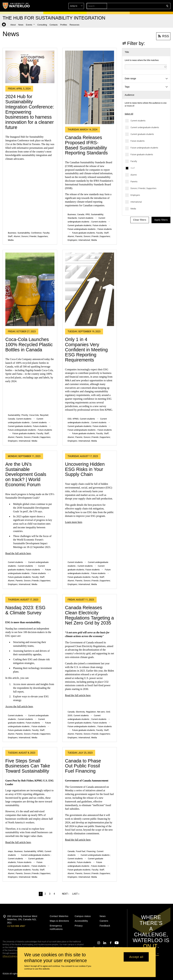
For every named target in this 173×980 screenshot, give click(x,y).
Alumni (134, 175)
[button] (144, 6)
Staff (133, 168)
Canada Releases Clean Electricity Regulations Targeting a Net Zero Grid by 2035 (89, 615)
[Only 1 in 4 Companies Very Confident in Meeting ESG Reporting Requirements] (90, 289)
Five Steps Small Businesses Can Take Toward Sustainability (28, 766)
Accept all (136, 957)
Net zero (101, 712)
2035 (70, 715)
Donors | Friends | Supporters (143, 188)
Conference (36, 233)
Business (12, 233)
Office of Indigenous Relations (15, 956)
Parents (134, 182)
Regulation (91, 712)
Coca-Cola (34, 415)
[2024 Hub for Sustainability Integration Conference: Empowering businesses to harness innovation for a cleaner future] (30, 67)
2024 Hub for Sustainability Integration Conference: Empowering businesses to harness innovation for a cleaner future (30, 112)
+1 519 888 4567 (16, 926)
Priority (25, 415)
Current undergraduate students (145, 127)
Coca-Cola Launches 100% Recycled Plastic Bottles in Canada (29, 344)
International (136, 202)
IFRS (88, 214)
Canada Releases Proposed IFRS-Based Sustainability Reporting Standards (86, 145)
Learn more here (74, 522)
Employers (135, 195)
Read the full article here (18, 553)
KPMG (76, 419)
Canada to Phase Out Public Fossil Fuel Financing (83, 766)
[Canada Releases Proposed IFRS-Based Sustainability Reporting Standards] (90, 87)
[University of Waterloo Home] (16, 6)
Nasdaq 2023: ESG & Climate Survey (25, 610)
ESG (70, 419)
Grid (108, 712)
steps (10, 851)
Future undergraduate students (144, 148)
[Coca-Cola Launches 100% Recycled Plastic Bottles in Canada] (30, 289)
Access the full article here (19, 706)
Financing (91, 851)
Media (133, 209)
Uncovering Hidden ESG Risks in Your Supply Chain (85, 469)
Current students (138, 121)
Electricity (80, 712)
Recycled (44, 415)
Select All (129, 114)
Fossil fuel (81, 851)
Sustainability (24, 233)
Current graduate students (142, 134)
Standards (72, 218)
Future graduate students (142, 154)
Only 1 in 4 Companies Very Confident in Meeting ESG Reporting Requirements (86, 350)
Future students (138, 141)
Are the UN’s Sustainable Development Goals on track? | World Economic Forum (26, 474)
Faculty (134, 161)
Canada (81, 214)
